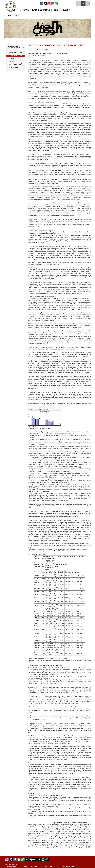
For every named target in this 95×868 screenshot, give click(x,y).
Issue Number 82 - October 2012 (38, 50)
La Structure (24, 10)
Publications (66, 10)
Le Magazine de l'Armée (16, 53)
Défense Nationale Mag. (16, 56)
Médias (56, 10)
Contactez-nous (48, 866)
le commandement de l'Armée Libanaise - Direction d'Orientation (24, 866)
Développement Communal (41, 10)
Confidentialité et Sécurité (61, 866)
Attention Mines (14, 68)
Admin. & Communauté (14, 16)
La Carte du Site (75, 866)
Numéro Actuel (14, 59)
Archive (12, 61)
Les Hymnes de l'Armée (16, 64)
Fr (83, 4)
